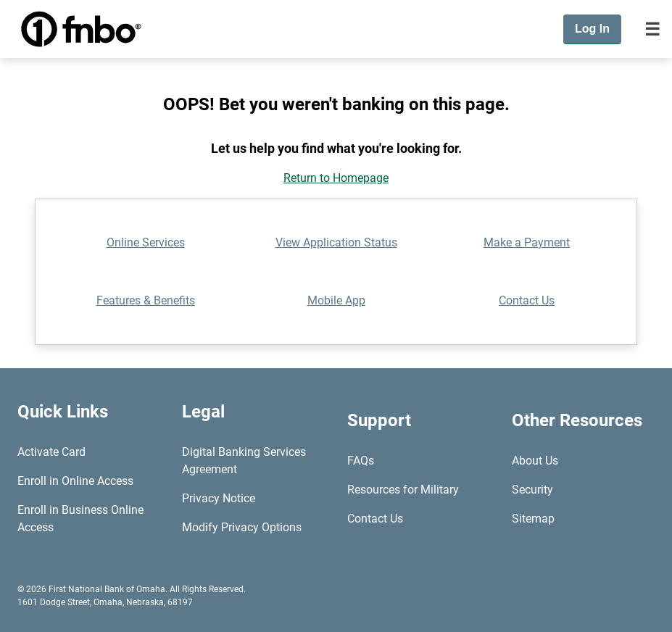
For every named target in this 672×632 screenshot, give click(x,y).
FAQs (361, 461)
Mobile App (336, 300)
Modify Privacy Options (242, 527)
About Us (535, 461)
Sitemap (533, 519)
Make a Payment (527, 242)
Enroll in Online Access (75, 481)
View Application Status (336, 242)
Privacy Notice (219, 498)
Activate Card (51, 452)
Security (532, 490)
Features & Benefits (146, 300)
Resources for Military (403, 490)
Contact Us (527, 300)
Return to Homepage (336, 178)
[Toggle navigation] (652, 29)
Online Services (146, 242)
